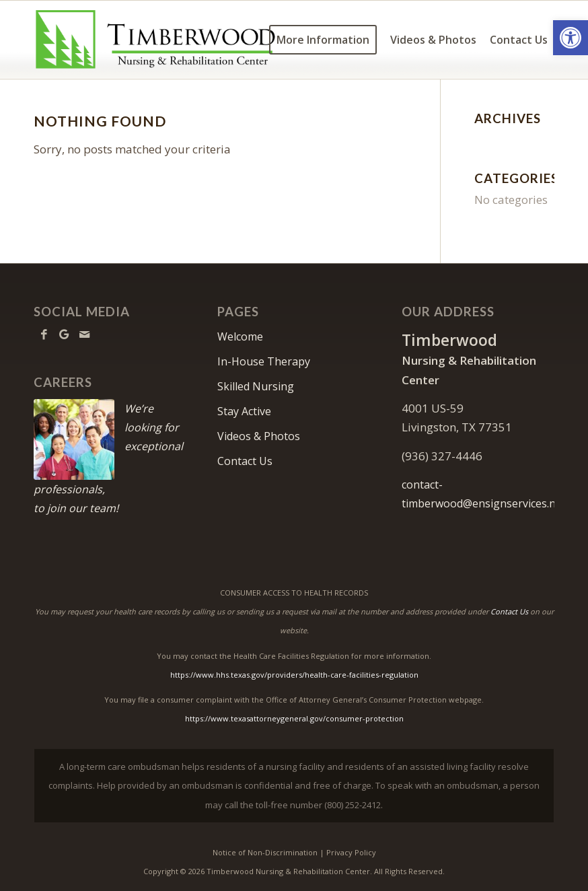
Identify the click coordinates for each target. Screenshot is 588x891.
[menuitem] (323, 40)
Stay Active (244, 411)
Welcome (240, 336)
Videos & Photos (259, 436)
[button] (571, 38)
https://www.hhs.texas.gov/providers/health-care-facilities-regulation (294, 675)
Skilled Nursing (256, 386)
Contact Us (245, 461)
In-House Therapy (264, 361)
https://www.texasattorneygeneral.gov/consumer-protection (294, 718)
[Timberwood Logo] (156, 40)
